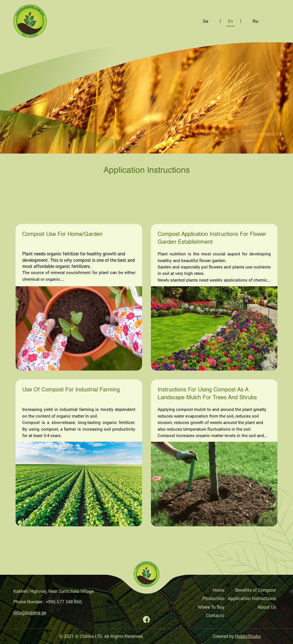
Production (213, 598)
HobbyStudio (248, 636)
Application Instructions (252, 598)
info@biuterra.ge (30, 612)
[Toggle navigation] (275, 21)
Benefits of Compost (256, 590)
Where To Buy (211, 607)
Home (218, 590)
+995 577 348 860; (64, 602)
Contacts (215, 615)
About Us (267, 607)
